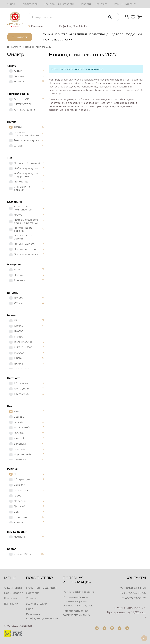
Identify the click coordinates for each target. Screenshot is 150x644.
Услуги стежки (37, 604)
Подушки (134, 34)
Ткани (48, 34)
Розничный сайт (125, 4)
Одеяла (117, 34)
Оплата (31, 598)
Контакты (102, 4)
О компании (13, 588)
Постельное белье (71, 34)
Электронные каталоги (59, 4)
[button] (38, 26)
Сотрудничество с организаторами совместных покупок (78, 601)
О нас (11, 4)
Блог (29, 609)
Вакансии (11, 604)
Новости (85, 4)
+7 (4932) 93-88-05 (133, 588)
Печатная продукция (41, 588)
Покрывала (53, 39)
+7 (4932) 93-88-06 (133, 593)
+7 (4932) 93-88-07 (133, 598)
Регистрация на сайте (79, 592)
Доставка (33, 593)
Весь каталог (13, 593)
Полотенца (99, 34)
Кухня (70, 39)
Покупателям (29, 4)
